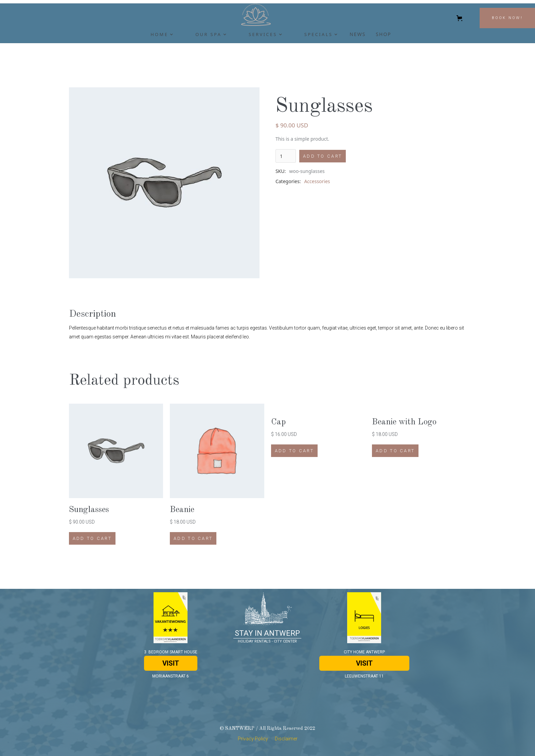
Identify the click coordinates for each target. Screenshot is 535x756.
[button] (158, 36)
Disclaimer (286, 739)
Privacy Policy (253, 739)
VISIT (171, 663)
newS (358, 34)
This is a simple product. (302, 139)
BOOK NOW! (507, 18)
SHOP (383, 34)
